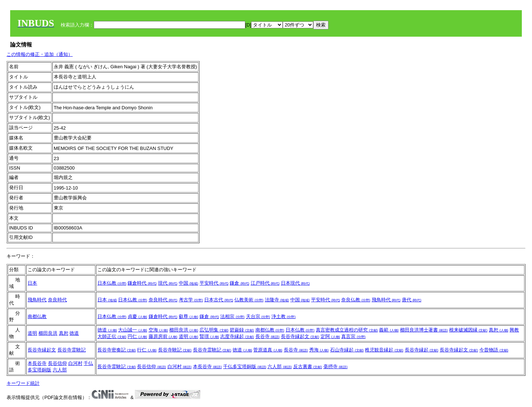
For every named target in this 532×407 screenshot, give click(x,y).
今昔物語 (494, 350)
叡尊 (189, 316)
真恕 (64, 333)
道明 (32, 333)
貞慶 (137, 316)
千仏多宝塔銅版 (245, 367)
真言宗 (353, 336)
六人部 (60, 370)
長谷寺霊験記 (72, 350)
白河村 (75, 363)
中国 (189, 283)
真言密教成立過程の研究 (347, 330)
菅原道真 (268, 350)
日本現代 (295, 283)
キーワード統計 (23, 383)
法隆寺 (277, 300)
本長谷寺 (37, 363)
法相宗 (232, 316)
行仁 (147, 350)
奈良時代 (57, 300)
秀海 (319, 350)
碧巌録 (242, 330)
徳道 (74, 333)
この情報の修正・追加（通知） (40, 54)
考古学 (191, 300)
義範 (389, 330)
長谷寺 (268, 336)
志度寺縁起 (237, 336)
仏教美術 (249, 300)
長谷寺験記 (175, 350)
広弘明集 (214, 330)
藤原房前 (163, 336)
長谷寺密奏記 (117, 350)
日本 (32, 283)
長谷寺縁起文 (300, 336)
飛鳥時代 (37, 300)
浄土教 (284, 316)
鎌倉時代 (142, 283)
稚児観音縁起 (384, 350)
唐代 (412, 300)
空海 (158, 330)
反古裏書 (308, 367)
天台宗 (258, 316)
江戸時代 (265, 283)
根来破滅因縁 (468, 330)
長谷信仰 (57, 363)
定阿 (330, 336)
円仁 (137, 336)
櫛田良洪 (48, 333)
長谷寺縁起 (422, 350)
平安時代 (214, 283)
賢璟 (209, 336)
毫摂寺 (336, 367)
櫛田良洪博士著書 (424, 330)
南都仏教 (37, 316)
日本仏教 (112, 283)
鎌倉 (239, 283)
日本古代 (219, 300)
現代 (168, 283)
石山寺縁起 (347, 350)
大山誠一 (133, 330)
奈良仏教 (356, 300)
